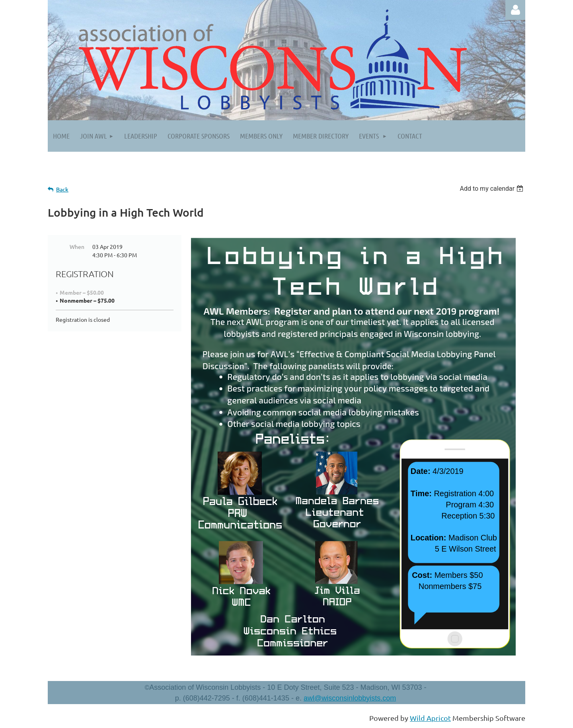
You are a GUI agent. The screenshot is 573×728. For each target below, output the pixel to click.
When (77, 247)
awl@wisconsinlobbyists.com (350, 698)
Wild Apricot (430, 718)
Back (62, 189)
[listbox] (492, 189)
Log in (515, 10)
